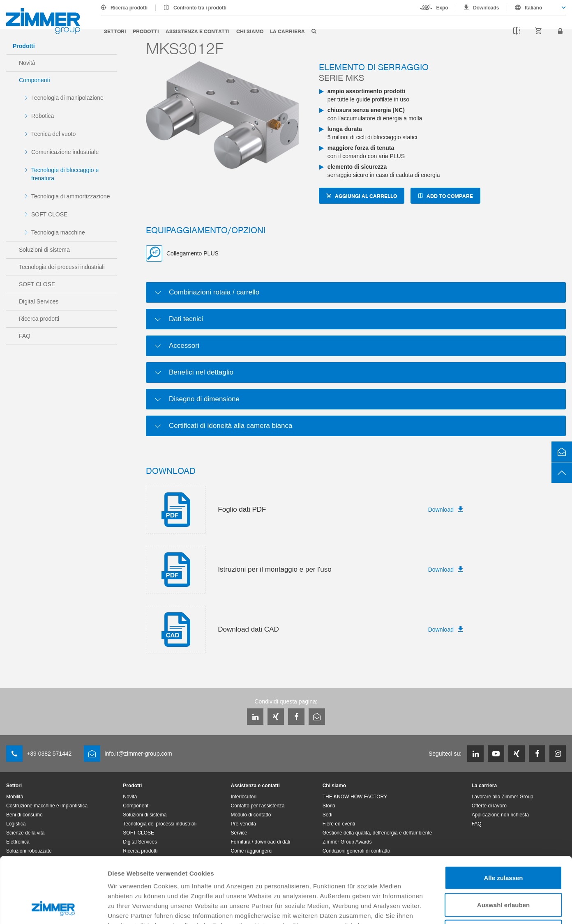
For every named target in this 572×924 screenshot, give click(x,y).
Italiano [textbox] (533, 8)
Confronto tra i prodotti (200, 8)
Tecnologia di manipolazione (67, 98)
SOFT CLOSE (49, 214)
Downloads (486, 8)
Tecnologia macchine (58, 232)
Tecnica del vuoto (53, 134)
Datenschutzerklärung (142, 874)
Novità (27, 63)
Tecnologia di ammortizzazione (70, 196)
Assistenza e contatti (198, 31)
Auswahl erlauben (503, 843)
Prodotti (146, 31)
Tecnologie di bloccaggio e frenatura (65, 174)
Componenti (35, 80)
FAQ (25, 336)
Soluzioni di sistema (44, 250)
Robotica (43, 116)
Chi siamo (250, 31)
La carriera (287, 31)
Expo (442, 8)
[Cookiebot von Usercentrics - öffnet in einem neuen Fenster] (53, 908)
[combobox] (536, 8)
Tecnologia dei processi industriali (62, 267)
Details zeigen (437, 908)
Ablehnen (503, 870)
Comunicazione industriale (65, 152)
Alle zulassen (503, 816)
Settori (115, 31)
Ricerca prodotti (129, 8)
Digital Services (39, 301)
